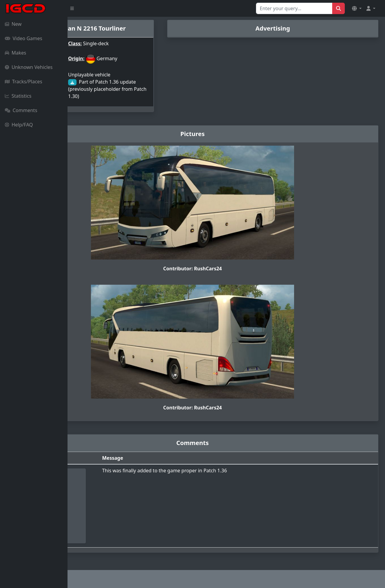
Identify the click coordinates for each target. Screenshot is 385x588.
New (13, 24)
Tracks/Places (24, 82)
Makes (15, 53)
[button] (357, 8)
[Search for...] (294, 8)
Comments (21, 110)
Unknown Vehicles (29, 67)
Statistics (18, 96)
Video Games (24, 38)
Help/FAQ (19, 125)
